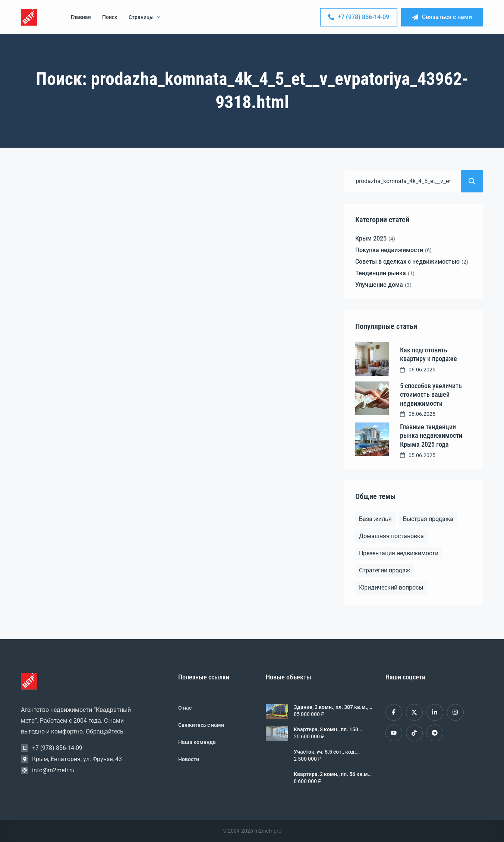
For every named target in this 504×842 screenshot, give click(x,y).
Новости (189, 759)
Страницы (144, 17)
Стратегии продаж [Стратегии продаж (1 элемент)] (385, 570)
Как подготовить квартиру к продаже (429, 354)
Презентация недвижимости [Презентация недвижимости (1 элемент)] (399, 553)
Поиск (110, 17)
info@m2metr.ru (53, 770)
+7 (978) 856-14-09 (359, 17)
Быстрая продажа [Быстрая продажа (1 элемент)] (428, 519)
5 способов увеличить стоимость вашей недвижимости (431, 395)
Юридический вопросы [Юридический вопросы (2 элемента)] (391, 587)
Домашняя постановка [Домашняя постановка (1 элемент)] (391, 536)
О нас (185, 708)
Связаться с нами (442, 17)
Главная (81, 17)
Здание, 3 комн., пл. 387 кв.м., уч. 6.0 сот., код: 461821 (331, 707)
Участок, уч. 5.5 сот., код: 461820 (325, 752)
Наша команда (197, 742)
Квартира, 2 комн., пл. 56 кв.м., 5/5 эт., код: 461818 (332, 774)
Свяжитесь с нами (201, 725)
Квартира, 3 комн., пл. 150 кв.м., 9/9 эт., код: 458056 (326, 729)
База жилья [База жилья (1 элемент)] (375, 519)
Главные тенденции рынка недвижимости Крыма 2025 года (431, 436)
